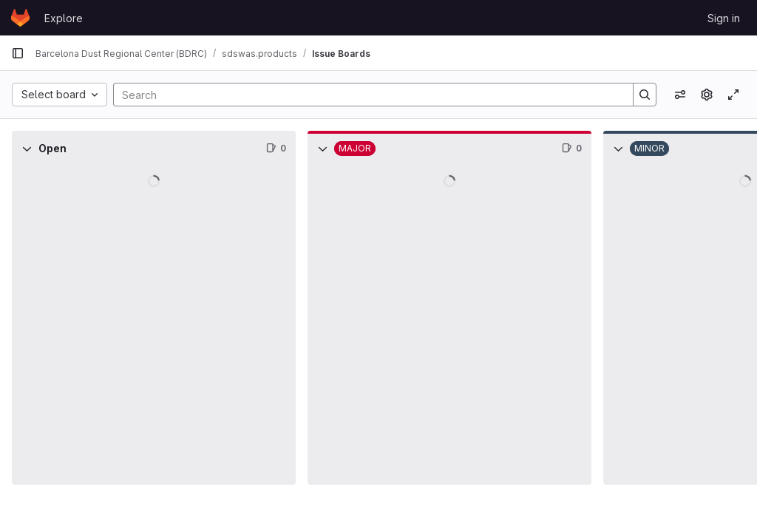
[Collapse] (27, 149)
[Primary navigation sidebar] (18, 53)
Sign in (724, 18)
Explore (64, 18)
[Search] (366, 95)
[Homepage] (20, 18)
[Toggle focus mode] (733, 95)
